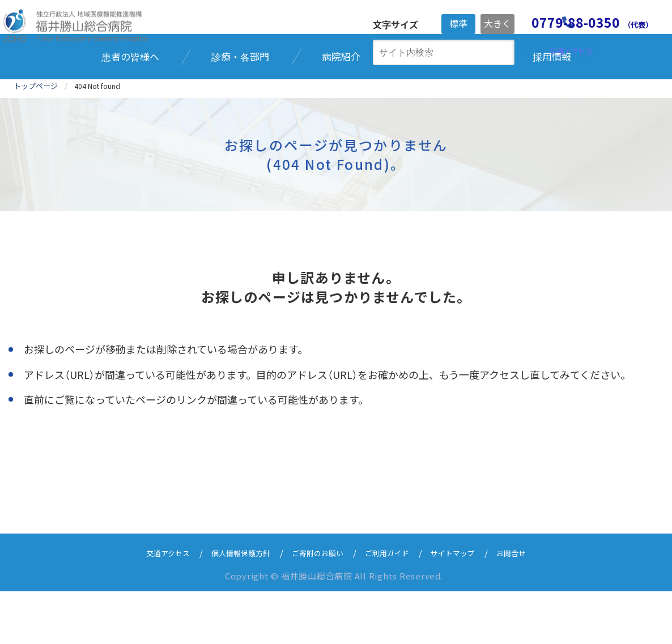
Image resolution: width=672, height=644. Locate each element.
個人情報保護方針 (231, 605)
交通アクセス (150, 605)
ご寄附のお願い (316, 605)
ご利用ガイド (393, 605)
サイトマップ (466, 605)
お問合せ (530, 605)
